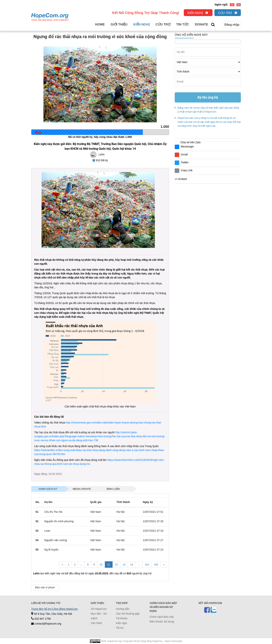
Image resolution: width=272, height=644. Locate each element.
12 (116, 565)
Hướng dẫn (122, 609)
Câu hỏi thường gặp (128, 614)
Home (100, 24)
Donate (201, 24)
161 (147, 565)
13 (124, 565)
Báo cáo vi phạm (45, 587)
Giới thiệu (119, 24)
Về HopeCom (99, 609)
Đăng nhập (232, 25)
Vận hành (96, 623)
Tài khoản (122, 618)
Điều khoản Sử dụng (162, 622)
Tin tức (183, 24)
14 (132, 565)
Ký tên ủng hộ (208, 97)
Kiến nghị (195, 13)
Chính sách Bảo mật (162, 617)
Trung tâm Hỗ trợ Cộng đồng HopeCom (54, 609)
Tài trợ (120, 628)
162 (156, 565)
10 (101, 565)
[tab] (48, 489)
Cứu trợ (225, 13)
